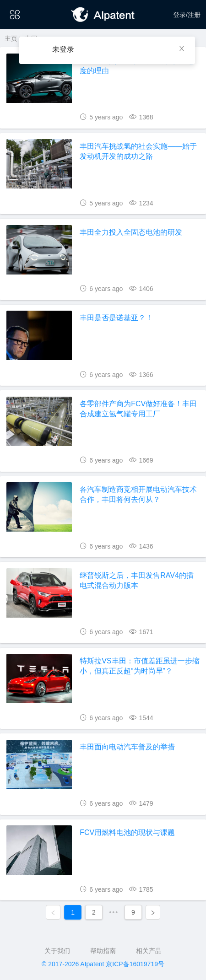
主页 (11, 38)
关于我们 (57, 951)
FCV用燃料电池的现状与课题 (127, 832)
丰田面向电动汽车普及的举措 (127, 747)
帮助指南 (103, 951)
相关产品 (149, 951)
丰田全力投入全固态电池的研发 (131, 232)
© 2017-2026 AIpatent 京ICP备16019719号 (103, 964)
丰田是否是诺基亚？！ (116, 318)
